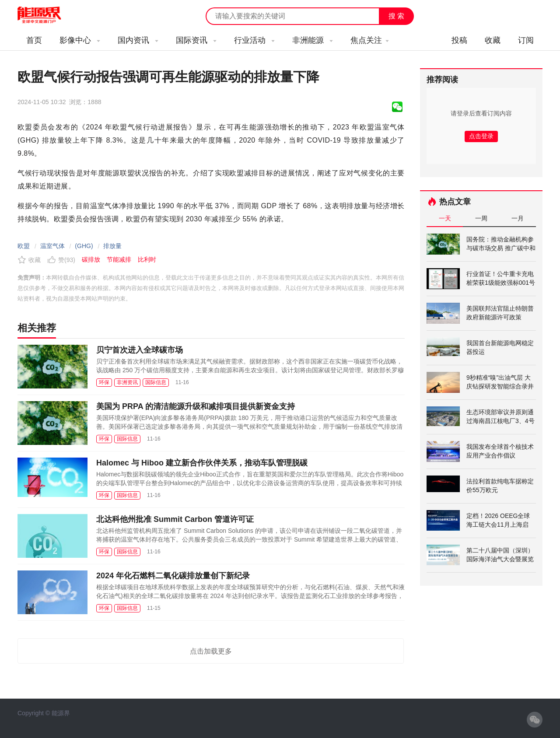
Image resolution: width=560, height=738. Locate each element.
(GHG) (84, 246)
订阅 (526, 40)
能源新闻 (47, 15)
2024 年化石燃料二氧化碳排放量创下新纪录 (173, 576)
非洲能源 (313, 40)
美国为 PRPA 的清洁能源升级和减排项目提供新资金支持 (196, 406)
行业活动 (254, 40)
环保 (104, 382)
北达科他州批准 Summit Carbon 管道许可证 (175, 519)
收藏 (493, 40)
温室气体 (52, 246)
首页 (34, 40)
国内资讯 (138, 40)
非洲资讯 (127, 382)
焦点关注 (370, 40)
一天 (445, 218)
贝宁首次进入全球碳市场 (140, 350)
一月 (518, 218)
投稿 (459, 40)
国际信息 (156, 382)
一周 (481, 218)
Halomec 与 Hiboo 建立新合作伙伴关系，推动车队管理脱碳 (202, 463)
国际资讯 (196, 40)
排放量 (112, 246)
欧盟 (24, 246)
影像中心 (80, 40)
